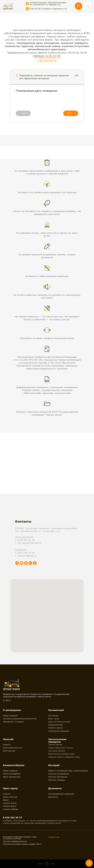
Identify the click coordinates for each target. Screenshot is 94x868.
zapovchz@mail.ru (27, 556)
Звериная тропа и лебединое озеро (64, 757)
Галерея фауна (10, 806)
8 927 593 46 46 (47, 61)
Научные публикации (58, 777)
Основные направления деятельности (20, 719)
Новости (7, 794)
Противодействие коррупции (61, 794)
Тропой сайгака (55, 745)
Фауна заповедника (12, 777)
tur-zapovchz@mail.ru (47, 58)
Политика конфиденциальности (15, 841)
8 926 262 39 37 (12, 817)
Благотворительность (13, 748)
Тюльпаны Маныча (57, 751)
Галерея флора (10, 803)
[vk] (30, 563)
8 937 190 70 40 (26, 553)
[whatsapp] (22, 563)
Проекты (7, 745)
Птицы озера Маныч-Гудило (61, 748)
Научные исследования (59, 774)
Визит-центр (54, 719)
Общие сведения (10, 716)
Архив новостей (10, 797)
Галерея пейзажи (11, 809)
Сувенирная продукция (59, 731)
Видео (6, 800)
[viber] (26, 563)
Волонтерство (9, 751)
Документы (53, 797)
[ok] (35, 563)
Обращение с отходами (13, 722)
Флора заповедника (12, 774)
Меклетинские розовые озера (61, 754)
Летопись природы (57, 780)
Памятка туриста (56, 728)
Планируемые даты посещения (37, 91)
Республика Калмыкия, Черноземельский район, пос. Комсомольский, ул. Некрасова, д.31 (48, 4)
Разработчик (54, 837)
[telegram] (17, 563)
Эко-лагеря (53, 716)
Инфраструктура (56, 725)
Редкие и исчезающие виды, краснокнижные (68, 771)
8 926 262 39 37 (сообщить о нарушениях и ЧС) (48, 9)
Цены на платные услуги (59, 722)
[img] (8, 6)
